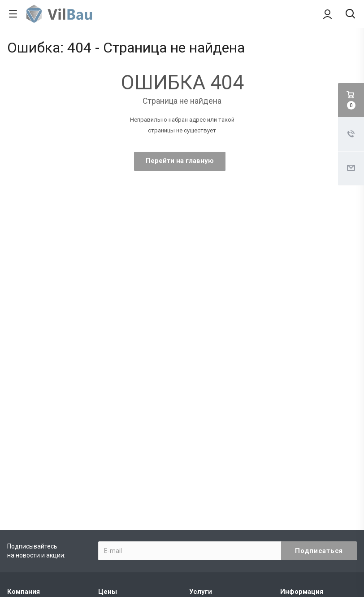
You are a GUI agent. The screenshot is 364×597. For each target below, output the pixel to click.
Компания (24, 592)
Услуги (201, 592)
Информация (302, 592)
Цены (108, 592)
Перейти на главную (180, 161)
